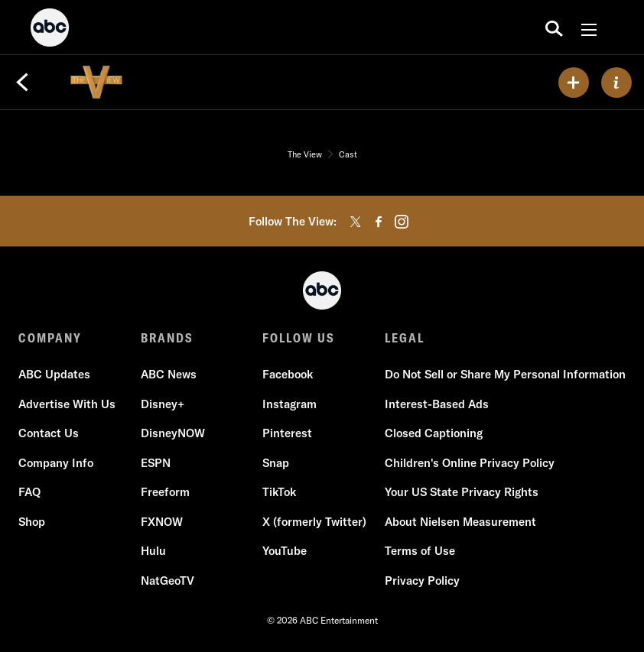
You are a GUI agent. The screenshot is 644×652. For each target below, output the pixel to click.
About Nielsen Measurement (460, 522)
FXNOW (162, 522)
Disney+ (163, 404)
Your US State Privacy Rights (462, 492)
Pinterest (287, 433)
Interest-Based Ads (437, 404)
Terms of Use (420, 551)
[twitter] (356, 222)
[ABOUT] (616, 83)
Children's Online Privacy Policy (470, 463)
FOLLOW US (299, 338)
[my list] (574, 83)
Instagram (289, 404)
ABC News (169, 374)
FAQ (29, 492)
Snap (276, 463)
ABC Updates (54, 374)
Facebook (288, 374)
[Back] (22, 83)
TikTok (279, 492)
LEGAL (405, 338)
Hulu (153, 551)
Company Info (56, 463)
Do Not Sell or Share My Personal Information (505, 374)
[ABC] (50, 30)
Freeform (165, 492)
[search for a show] (554, 28)
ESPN (156, 463)
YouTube (285, 551)
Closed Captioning (434, 433)
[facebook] (379, 222)
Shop (32, 522)
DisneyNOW (173, 433)
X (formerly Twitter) (314, 522)
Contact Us (49, 433)
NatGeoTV (168, 581)
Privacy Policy (422, 581)
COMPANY (50, 338)
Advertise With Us (67, 404)
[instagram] (402, 222)
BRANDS (167, 338)
